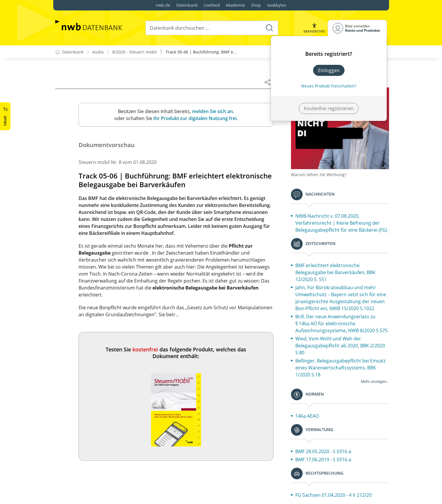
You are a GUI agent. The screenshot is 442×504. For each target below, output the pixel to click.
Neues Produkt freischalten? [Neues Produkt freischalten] (329, 86)
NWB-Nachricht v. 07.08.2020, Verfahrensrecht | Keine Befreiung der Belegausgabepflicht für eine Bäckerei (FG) (341, 223)
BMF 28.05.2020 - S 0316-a (323, 451)
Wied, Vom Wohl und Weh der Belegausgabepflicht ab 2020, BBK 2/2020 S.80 (340, 346)
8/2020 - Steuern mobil (135, 52)
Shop (256, 5)
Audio (98, 52)
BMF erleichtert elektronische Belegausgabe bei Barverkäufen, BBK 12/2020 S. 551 (335, 272)
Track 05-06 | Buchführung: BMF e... (201, 52)
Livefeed (212, 5)
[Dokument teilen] (267, 82)
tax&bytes (277, 5)
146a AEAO (307, 416)
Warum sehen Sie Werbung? (319, 175)
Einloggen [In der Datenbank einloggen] (329, 70)
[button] (314, 28)
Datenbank (187, 5)
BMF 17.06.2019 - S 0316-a (323, 460)
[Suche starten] (269, 28)
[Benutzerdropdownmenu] (357, 28)
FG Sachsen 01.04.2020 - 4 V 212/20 (333, 495)
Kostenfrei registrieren (329, 108)
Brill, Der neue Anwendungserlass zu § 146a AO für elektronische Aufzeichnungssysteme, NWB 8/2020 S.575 (341, 324)
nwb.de (163, 5)
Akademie (235, 5)
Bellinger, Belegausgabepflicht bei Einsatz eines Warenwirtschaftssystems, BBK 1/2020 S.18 (340, 368)
